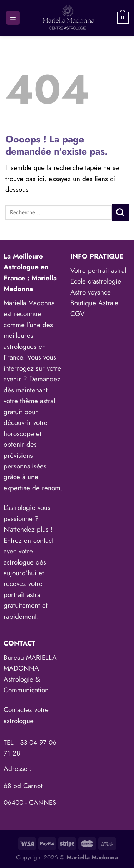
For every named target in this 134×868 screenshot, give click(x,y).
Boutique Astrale (94, 303)
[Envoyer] (120, 212)
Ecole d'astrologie (96, 281)
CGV (78, 314)
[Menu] (13, 18)
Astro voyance (91, 292)
